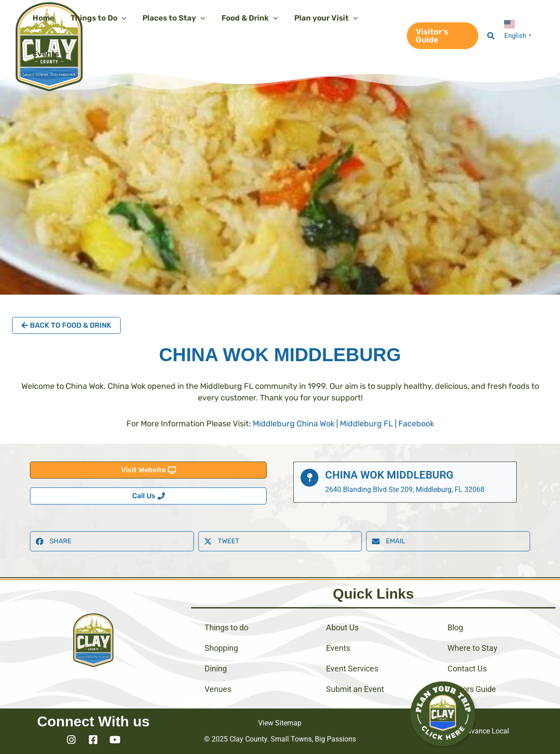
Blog (455, 627)
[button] (442, 36)
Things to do (226, 627)
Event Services (352, 669)
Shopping (221, 648)
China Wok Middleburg (389, 475)
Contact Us (467, 669)
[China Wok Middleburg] (309, 478)
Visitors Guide (472, 689)
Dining (216, 669)
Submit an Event (355, 689)
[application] (120, 18)
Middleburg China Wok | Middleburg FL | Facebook (343, 424)
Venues (218, 689)
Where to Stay (472, 648)
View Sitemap (280, 723)
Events (338, 648)
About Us (342, 627)
